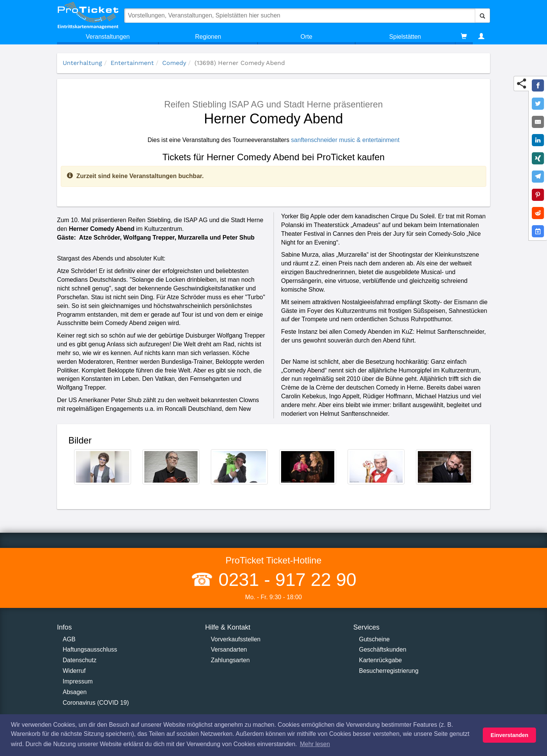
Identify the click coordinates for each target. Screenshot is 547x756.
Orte (306, 37)
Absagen (75, 692)
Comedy (174, 63)
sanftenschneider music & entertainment (345, 140)
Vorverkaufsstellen (236, 639)
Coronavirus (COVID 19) (96, 703)
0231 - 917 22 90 (285, 580)
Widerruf (74, 671)
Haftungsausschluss (90, 649)
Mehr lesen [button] (315, 744)
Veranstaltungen (108, 37)
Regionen (208, 37)
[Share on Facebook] (538, 85)
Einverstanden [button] (510, 735)
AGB (69, 639)
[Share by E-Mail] (538, 122)
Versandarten (229, 649)
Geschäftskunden (383, 649)
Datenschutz (80, 660)
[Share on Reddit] (538, 213)
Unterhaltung (82, 63)
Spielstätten (405, 37)
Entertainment (132, 63)
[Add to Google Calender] (538, 231)
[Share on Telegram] (538, 177)
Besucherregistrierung (389, 671)
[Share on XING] (538, 158)
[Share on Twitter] (538, 104)
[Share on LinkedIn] (538, 140)
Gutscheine (374, 639)
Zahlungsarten (230, 660)
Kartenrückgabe (380, 660)
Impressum (78, 681)
